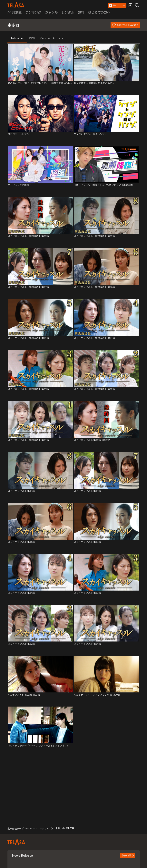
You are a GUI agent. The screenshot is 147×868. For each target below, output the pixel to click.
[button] (117, 5)
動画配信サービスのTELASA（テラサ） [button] (28, 829)
